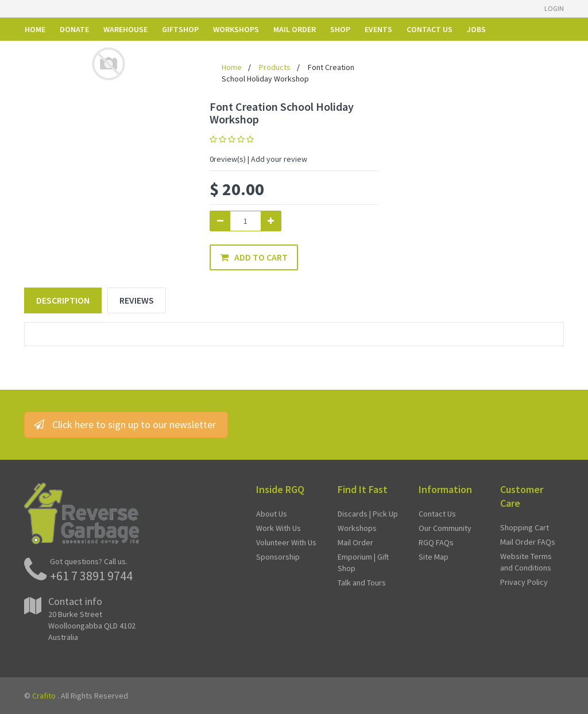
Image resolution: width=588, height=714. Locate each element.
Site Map (434, 557)
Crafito (44, 696)
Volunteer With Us (286, 542)
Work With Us (278, 528)
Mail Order (355, 542)
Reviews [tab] (137, 300)
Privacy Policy (524, 582)
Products (275, 67)
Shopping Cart (525, 527)
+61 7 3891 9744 (91, 576)
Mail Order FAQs (528, 542)
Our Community (445, 528)
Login (554, 8)
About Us (272, 514)
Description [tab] (63, 300)
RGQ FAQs (436, 542)
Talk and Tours (362, 583)
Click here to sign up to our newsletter (126, 424)
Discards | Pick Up (368, 514)
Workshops (357, 528)
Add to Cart (254, 257)
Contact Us (437, 514)
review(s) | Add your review (258, 159)
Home (232, 67)
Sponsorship (278, 557)
